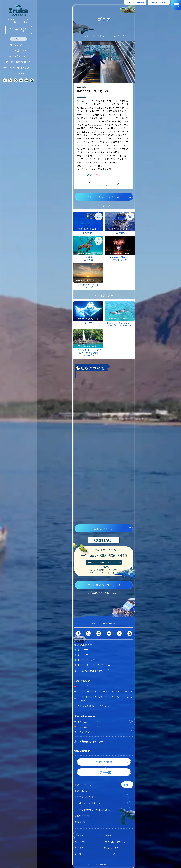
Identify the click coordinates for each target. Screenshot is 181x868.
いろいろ (81, 96)
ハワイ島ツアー (18, 50)
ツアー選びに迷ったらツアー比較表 (19, 30)
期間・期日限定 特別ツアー (18, 62)
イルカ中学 (83, 650)
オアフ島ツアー (18, 45)
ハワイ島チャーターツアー (90, 727)
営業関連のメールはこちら (102, 592)
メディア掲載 (80, 842)
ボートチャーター (18, 56)
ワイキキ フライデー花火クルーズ (94, 665)
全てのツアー (18, 39)
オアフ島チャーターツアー (90, 722)
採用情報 (78, 854)
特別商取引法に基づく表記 (115, 842)
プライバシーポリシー (113, 848)
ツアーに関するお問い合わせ (103, 585)
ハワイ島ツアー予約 (159, 2)
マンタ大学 (83, 686)
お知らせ (107, 835)
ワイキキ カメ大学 (86, 660)
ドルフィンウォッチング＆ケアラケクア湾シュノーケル (105, 698)
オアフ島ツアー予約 (135, 2)
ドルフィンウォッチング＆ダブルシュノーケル (105, 691)
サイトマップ (109, 854)
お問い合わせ (18, 74)
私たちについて (103, 529)
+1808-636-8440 (104, 556)
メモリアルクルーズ (87, 732)
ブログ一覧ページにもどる (103, 197)
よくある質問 (80, 835)
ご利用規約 (79, 848)
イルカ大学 (83, 655)
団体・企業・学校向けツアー (18, 68)
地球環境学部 (82, 751)
